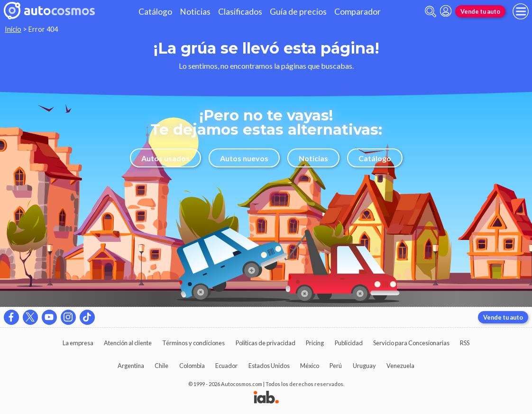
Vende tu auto (480, 11)
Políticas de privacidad (266, 343)
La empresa (78, 343)
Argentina (131, 366)
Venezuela (400, 366)
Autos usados (165, 158)
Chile (161, 366)
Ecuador (226, 366)
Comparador (358, 12)
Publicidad (349, 343)
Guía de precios (298, 12)
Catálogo (155, 12)
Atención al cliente (128, 343)
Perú (336, 366)
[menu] (521, 11)
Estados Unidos (269, 366)
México (310, 366)
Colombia (192, 366)
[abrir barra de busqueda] (431, 12)
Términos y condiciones (193, 343)
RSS (465, 343)
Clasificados (240, 12)
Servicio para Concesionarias (411, 343)
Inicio (13, 29)
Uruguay (364, 366)
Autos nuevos (244, 158)
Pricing (315, 343)
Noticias (195, 12)
